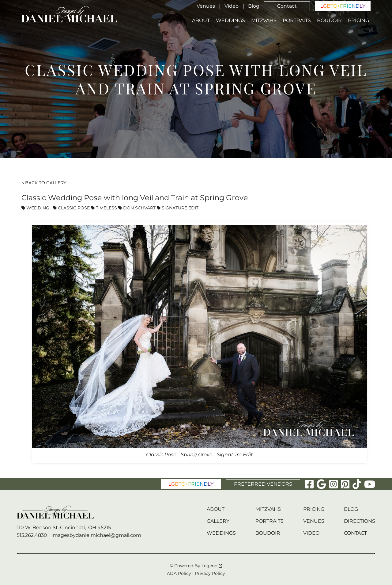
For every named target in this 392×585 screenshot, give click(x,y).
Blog (254, 6)
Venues (206, 6)
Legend (212, 566)
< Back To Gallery (44, 183)
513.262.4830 (32, 535)
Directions (360, 521)
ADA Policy (179, 573)
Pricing (358, 21)
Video (232, 6)
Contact (287, 6)
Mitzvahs (264, 21)
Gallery (218, 521)
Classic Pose (71, 208)
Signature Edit (178, 208)
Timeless (104, 208)
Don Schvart (137, 208)
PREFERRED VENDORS (263, 484)
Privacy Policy (210, 573)
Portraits (297, 21)
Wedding (35, 208)
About (201, 21)
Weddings (230, 21)
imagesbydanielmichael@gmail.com (96, 535)
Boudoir (329, 21)
